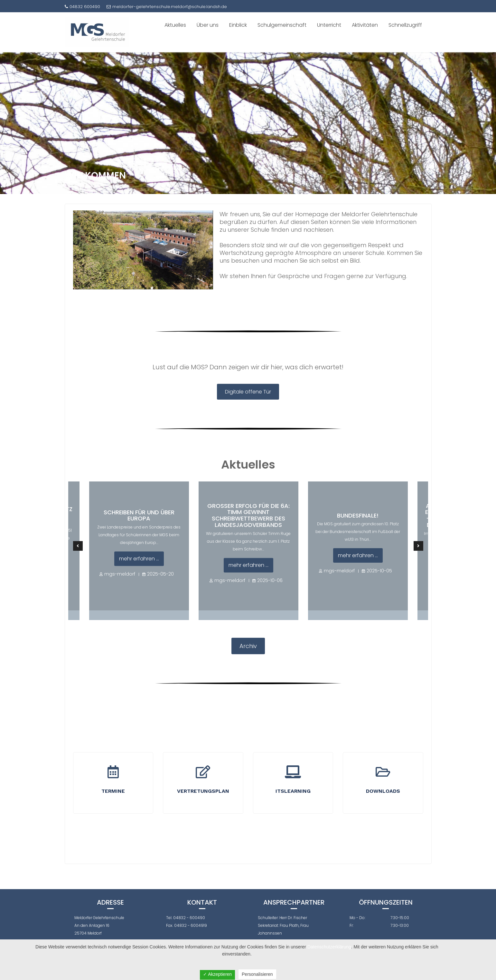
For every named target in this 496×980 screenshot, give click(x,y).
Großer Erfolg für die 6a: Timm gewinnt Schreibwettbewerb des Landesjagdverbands (248, 515)
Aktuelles (175, 25)
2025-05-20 (160, 574)
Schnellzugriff (405, 25)
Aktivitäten (365, 25)
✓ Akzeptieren (217, 974)
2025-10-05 (379, 571)
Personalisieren (257, 974)
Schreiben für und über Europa (139, 515)
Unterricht (329, 25)
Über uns (208, 25)
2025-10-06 (270, 580)
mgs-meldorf (120, 574)
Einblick (238, 25)
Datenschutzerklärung (329, 947)
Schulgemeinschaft (282, 25)
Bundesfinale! (358, 515)
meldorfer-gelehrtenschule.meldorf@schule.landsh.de (167, 7)
